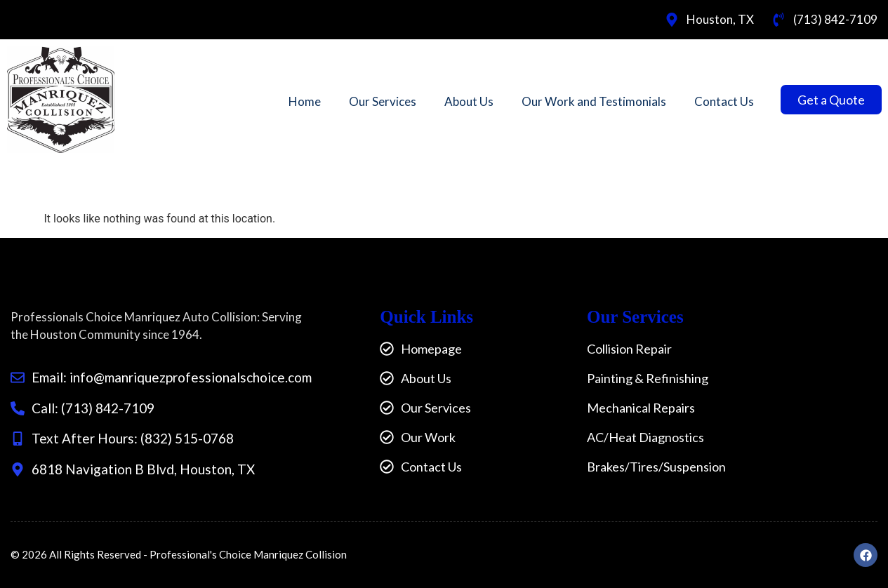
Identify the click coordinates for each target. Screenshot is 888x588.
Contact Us (724, 101)
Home (305, 101)
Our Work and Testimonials (594, 101)
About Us (469, 101)
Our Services (383, 101)
